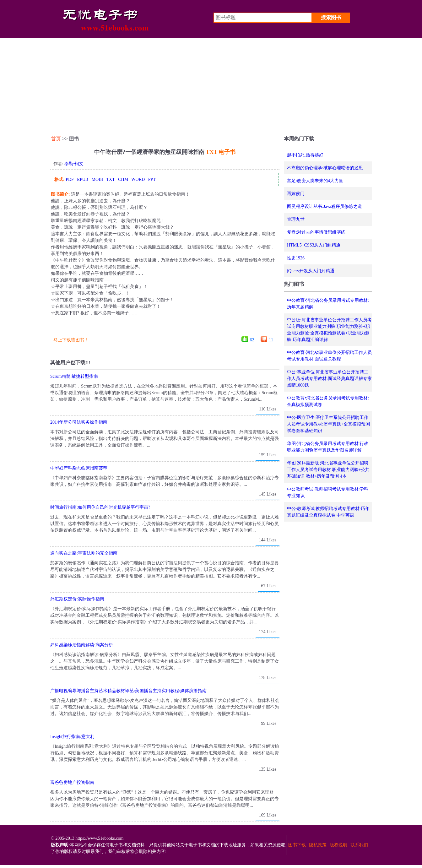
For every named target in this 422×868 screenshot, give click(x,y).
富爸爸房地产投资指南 (72, 782)
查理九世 (296, 219)
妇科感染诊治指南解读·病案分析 (82, 645)
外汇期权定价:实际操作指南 (77, 599)
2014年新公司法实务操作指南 (79, 422)
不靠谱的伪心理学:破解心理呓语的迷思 (325, 168)
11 (271, 340)
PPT (152, 179)
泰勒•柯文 (74, 164)
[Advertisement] (211, 85)
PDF (70, 179)
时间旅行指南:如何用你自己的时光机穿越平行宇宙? (100, 507)
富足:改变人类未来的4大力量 (315, 181)
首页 (56, 139)
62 (252, 340)
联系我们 (359, 845)
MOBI (97, 179)
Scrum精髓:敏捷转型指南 (74, 376)
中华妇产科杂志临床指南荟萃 (79, 468)
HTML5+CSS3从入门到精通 (314, 245)
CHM (123, 179)
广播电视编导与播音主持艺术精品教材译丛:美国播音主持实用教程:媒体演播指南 (128, 691)
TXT (110, 179)
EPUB (83, 179)
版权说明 (338, 845)
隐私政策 (318, 845)
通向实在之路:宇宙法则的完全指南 (84, 553)
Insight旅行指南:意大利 (72, 737)
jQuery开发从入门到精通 (311, 271)
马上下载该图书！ (71, 340)
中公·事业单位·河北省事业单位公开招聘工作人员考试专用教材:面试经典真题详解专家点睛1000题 (329, 379)
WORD (138, 179)
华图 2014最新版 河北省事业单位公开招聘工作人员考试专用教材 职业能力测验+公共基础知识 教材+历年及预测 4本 (328, 470)
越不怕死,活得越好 (305, 155)
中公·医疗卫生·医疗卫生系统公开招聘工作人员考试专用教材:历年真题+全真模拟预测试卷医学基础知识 (328, 424)
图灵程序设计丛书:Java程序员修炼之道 (325, 206)
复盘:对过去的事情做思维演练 (316, 232)
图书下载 (297, 845)
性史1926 (296, 258)
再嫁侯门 (296, 194)
